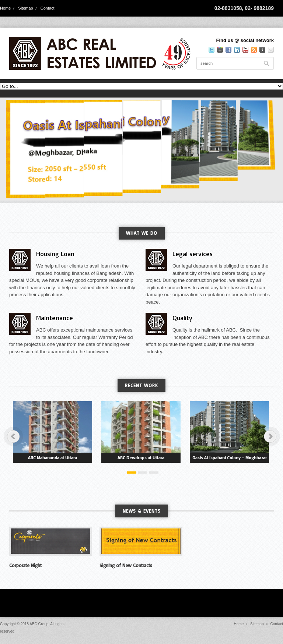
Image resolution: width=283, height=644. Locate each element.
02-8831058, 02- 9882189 (244, 8)
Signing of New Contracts (126, 565)
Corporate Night (25, 565)
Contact (48, 8)
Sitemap (25, 8)
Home (5, 8)
